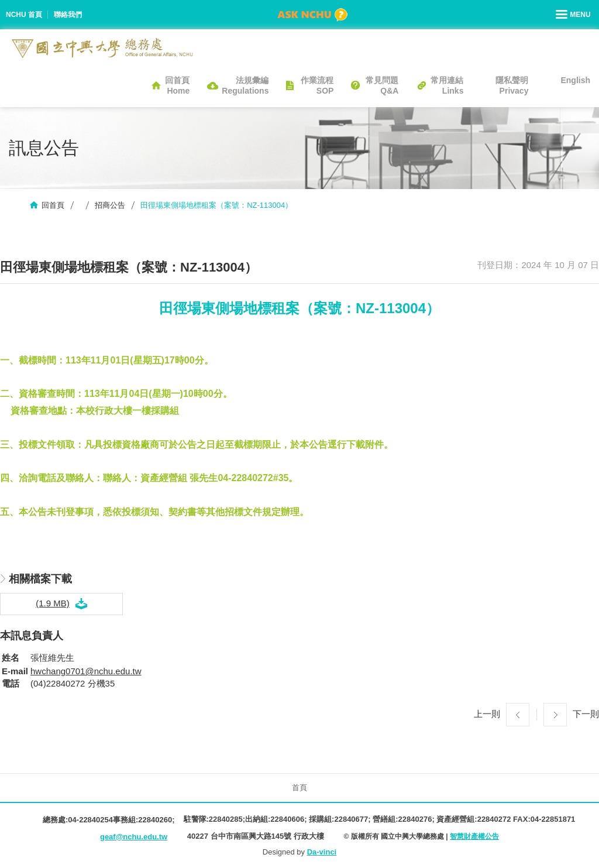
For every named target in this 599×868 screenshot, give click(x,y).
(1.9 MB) (53, 603)
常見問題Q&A (382, 85)
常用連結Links (447, 85)
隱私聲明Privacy (512, 85)
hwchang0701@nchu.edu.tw (86, 671)
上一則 (487, 714)
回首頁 (53, 205)
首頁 (299, 788)
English (575, 80)
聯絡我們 (68, 15)
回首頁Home (177, 85)
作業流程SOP (317, 85)
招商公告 (110, 205)
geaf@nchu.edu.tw (134, 837)
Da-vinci (322, 852)
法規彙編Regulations (245, 85)
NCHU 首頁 (24, 15)
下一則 (586, 714)
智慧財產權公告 (474, 836)
